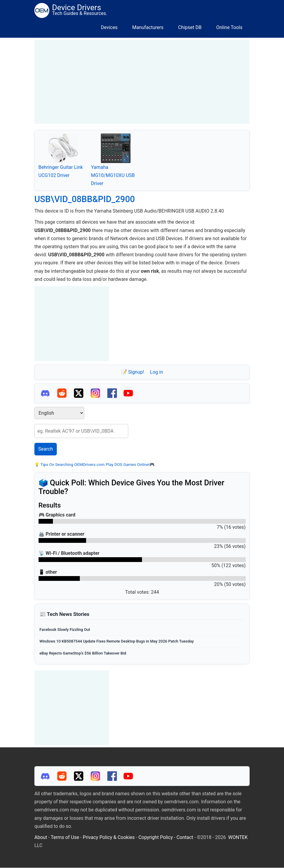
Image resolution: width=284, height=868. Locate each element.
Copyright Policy (156, 837)
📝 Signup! (133, 372)
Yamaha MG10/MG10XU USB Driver (113, 175)
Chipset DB (190, 27)
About (41, 837)
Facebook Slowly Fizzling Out (65, 630)
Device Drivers (77, 7)
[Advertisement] (142, 82)
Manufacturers (148, 27)
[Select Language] (59, 413)
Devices (109, 27)
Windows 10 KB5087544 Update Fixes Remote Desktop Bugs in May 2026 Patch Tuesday (117, 641)
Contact (185, 837)
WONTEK (238, 837)
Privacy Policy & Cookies (109, 837)
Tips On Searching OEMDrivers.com (72, 464)
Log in (156, 372)
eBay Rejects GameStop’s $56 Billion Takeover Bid (83, 653)
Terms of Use (65, 837)
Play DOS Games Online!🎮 (130, 464)
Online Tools (229, 27)
